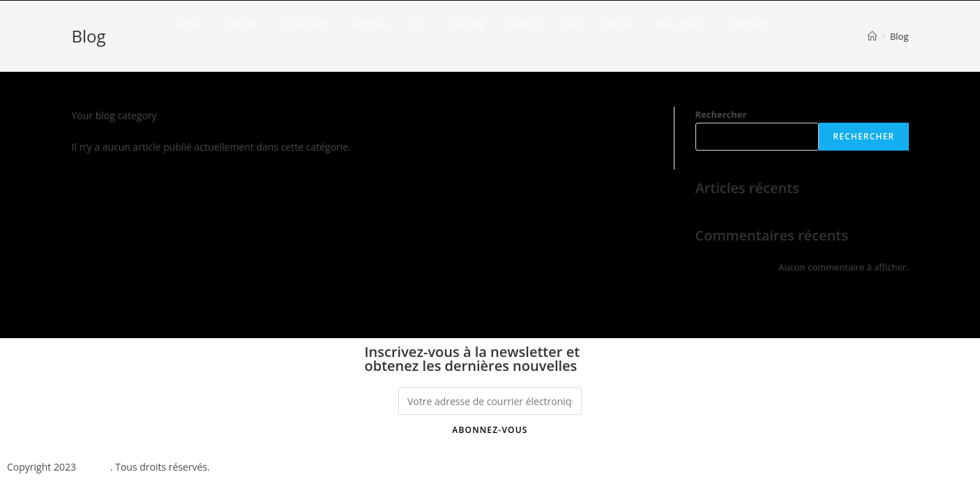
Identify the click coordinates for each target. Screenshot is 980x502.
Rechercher (721, 114)
